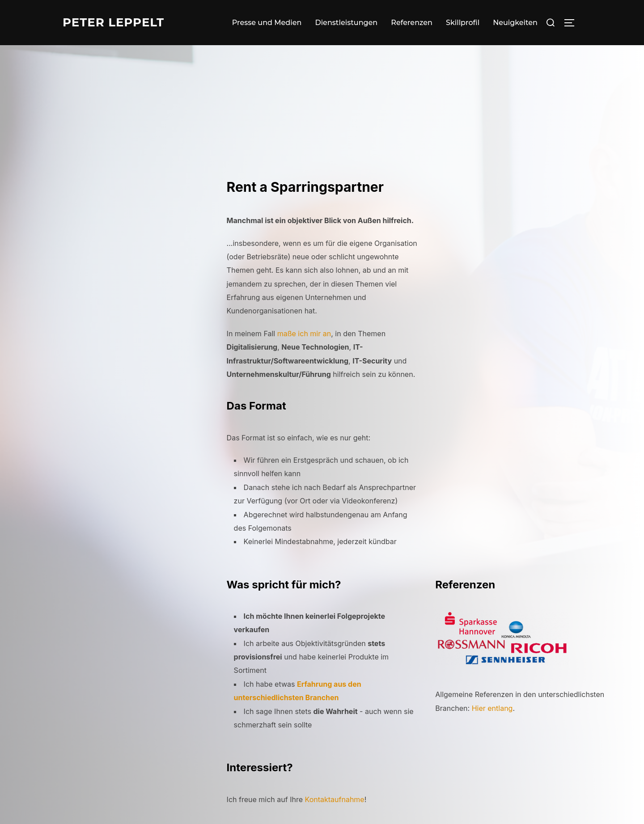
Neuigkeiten (515, 23)
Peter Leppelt (113, 22)
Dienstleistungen (346, 23)
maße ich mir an (304, 334)
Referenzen (412, 23)
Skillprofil (463, 23)
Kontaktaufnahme (335, 799)
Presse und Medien (267, 23)
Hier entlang (492, 708)
